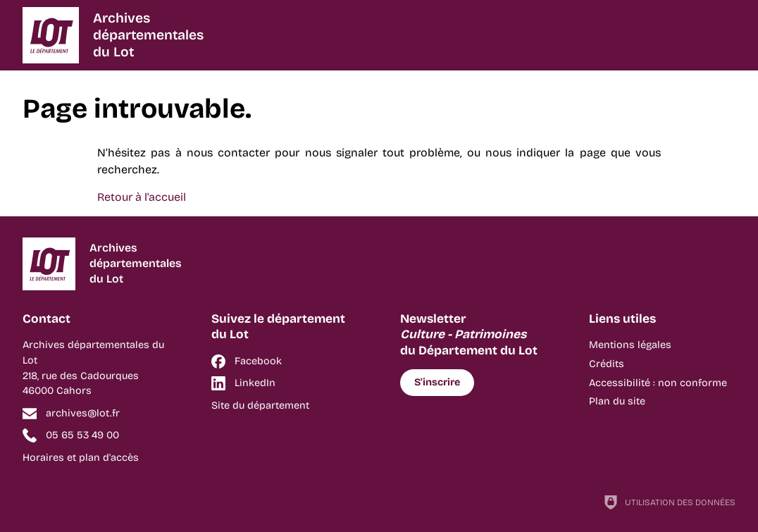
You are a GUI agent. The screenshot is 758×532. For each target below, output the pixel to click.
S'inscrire (437, 382)
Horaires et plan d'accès (81, 458)
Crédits (607, 364)
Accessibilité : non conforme (658, 383)
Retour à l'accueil (142, 197)
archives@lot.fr (83, 413)
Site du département (260, 406)
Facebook (258, 361)
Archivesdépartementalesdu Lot (148, 35)
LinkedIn (255, 383)
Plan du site (617, 401)
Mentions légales (630, 345)
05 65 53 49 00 (82, 435)
